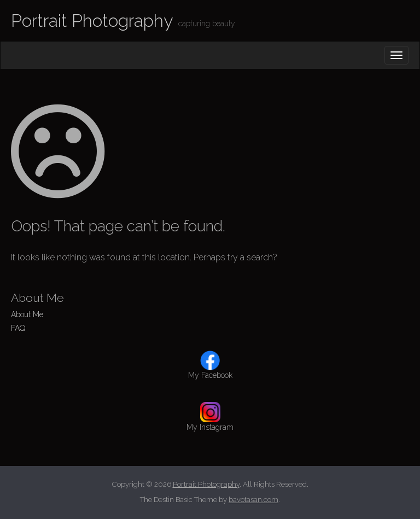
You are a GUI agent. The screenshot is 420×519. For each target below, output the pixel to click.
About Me (27, 314)
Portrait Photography (92, 21)
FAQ (18, 328)
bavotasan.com (253, 500)
